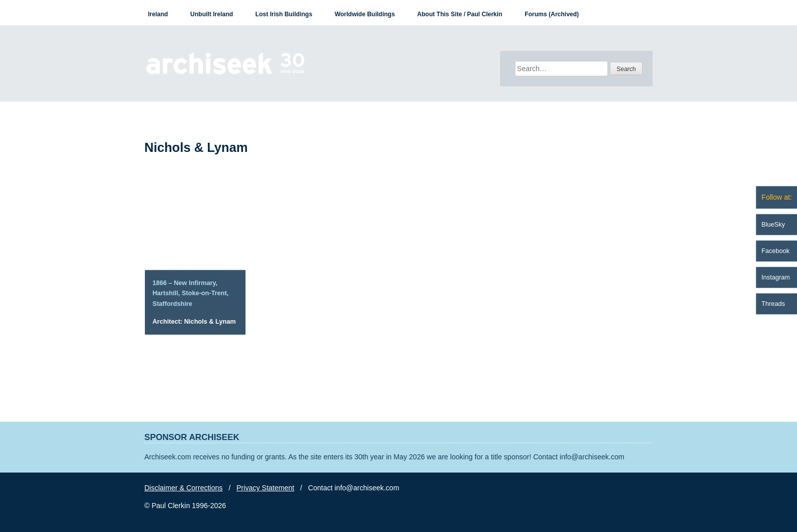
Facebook (775, 251)
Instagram (776, 277)
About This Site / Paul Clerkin (460, 14)
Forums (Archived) (552, 14)
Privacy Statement (265, 488)
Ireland (158, 14)
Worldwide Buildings (364, 14)
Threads (773, 304)
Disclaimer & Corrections (183, 488)
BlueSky (773, 225)
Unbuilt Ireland (211, 14)
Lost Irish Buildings (284, 14)
